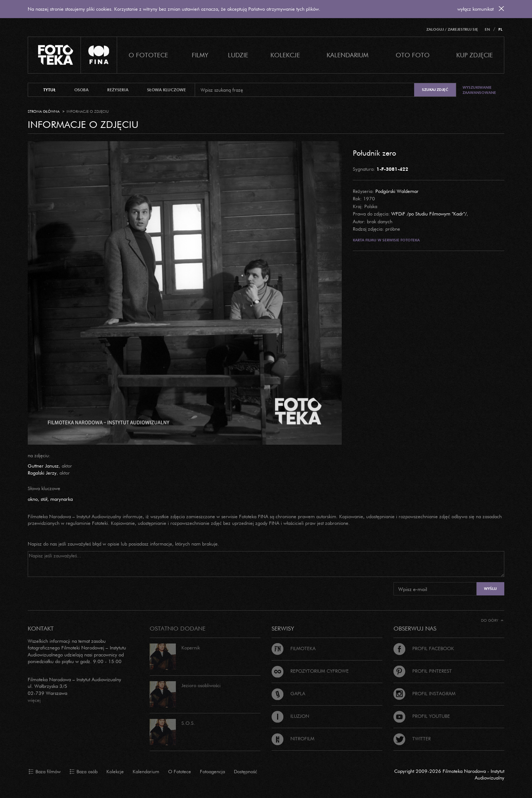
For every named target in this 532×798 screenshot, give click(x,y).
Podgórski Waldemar (397, 191)
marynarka (62, 499)
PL (500, 29)
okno (33, 499)
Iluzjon (290, 716)
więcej (34, 700)
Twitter (412, 738)
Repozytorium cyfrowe (310, 671)
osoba (81, 90)
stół (44, 499)
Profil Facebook (424, 648)
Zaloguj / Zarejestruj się (452, 29)
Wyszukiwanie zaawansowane (479, 90)
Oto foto (413, 55)
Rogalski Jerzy (42, 473)
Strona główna (44, 111)
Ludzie (238, 55)
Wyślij (490, 589)
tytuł (50, 90)
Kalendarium (347, 55)
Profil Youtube (422, 716)
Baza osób (83, 772)
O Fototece (148, 55)
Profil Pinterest (423, 671)
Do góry (492, 620)
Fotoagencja (212, 771)
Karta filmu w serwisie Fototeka (386, 240)
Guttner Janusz (43, 466)
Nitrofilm (293, 738)
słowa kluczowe (166, 90)
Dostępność (245, 771)
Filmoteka (294, 648)
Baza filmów (45, 772)
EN (487, 29)
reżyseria (118, 90)
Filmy (200, 55)
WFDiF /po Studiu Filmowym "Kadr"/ (429, 214)
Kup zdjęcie (475, 55)
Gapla (288, 693)
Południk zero (374, 153)
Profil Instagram (424, 693)
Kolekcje (285, 55)
